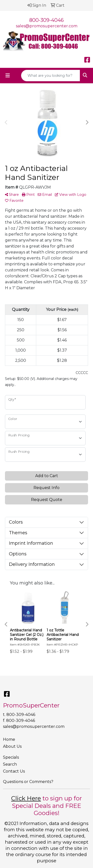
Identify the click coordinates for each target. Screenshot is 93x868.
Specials (11, 757)
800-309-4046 (46, 20)
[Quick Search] (51, 76)
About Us (12, 746)
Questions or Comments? (28, 782)
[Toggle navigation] (8, 76)
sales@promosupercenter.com (47, 26)
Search (10, 764)
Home (9, 739)
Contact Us (14, 771)
